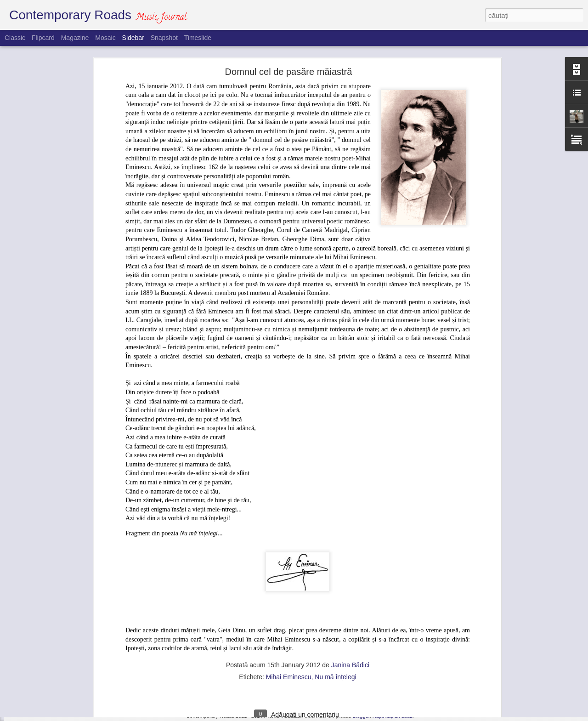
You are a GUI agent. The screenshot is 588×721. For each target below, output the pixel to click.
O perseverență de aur (50, 594)
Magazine (75, 38)
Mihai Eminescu (289, 557)
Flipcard (43, 38)
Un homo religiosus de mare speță (65, 635)
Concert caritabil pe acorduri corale (65, 676)
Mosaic (105, 38)
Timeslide (198, 38)
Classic (15, 38)
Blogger (361, 716)
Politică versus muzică (50, 573)
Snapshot (164, 38)
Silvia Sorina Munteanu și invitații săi (67, 614)
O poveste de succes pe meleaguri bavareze (77, 697)
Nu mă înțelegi (335, 557)
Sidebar (133, 38)
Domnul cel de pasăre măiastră (61, 656)
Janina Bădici (350, 545)
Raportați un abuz (393, 716)
